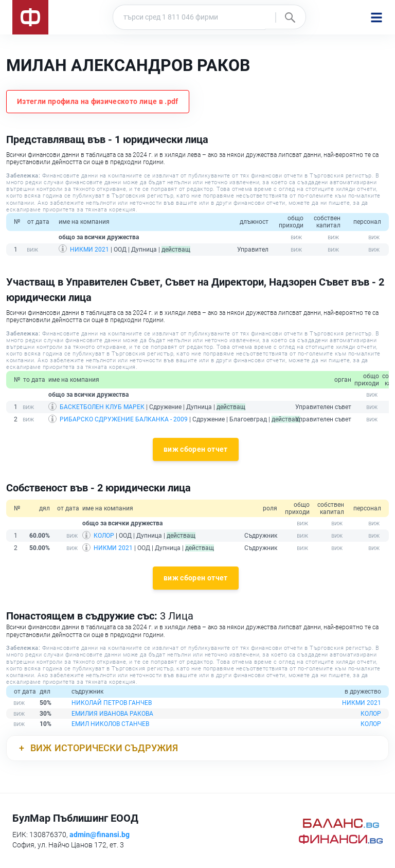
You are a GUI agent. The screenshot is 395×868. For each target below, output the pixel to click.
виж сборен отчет (196, 449)
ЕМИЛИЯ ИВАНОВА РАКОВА (112, 714)
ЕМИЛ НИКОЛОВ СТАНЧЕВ (110, 724)
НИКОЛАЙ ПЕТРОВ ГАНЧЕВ (112, 703)
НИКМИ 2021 (89, 250)
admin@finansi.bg (100, 835)
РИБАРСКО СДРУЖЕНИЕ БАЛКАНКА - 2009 (124, 419)
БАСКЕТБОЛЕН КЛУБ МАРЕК (102, 407)
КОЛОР (104, 536)
